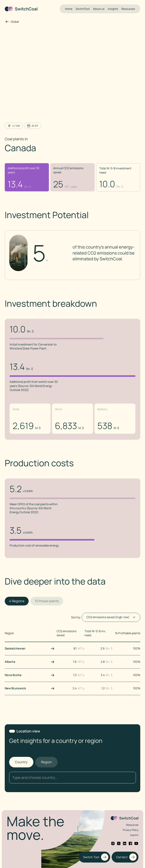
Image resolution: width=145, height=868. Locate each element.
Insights (113, 9)
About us (99, 9)
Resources (128, 9)
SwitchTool (83, 9)
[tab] (17, 601)
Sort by (76, 617)
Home (69, 9)
